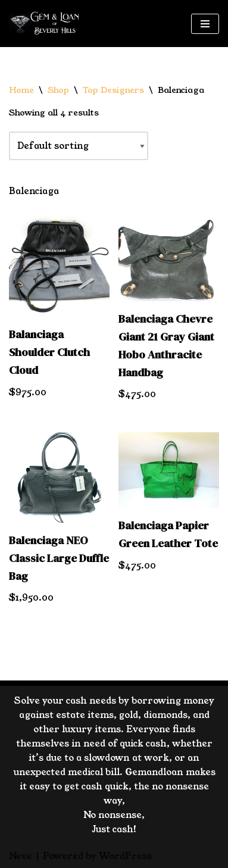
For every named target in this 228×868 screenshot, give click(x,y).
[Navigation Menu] (205, 24)
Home (21, 90)
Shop (58, 90)
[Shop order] (79, 146)
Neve (21, 856)
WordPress (125, 856)
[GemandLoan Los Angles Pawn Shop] (45, 24)
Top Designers (113, 90)
